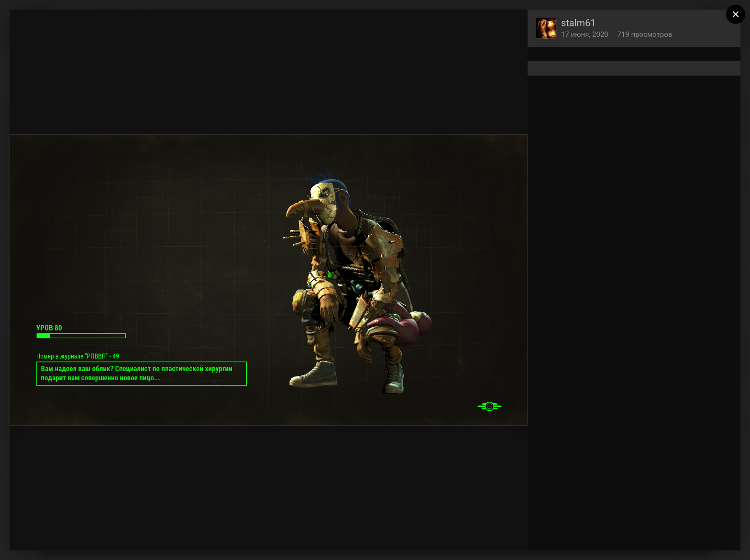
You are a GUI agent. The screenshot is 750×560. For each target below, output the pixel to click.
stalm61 (579, 23)
